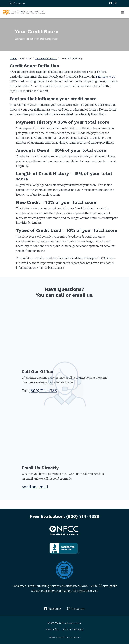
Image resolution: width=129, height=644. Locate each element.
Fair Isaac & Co (105, 77)
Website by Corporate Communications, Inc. (65, 638)
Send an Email (35, 487)
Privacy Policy (52, 629)
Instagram (76, 609)
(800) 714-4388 (17, 3)
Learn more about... (46, 58)
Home (13, 58)
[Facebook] (111, 3)
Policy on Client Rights (73, 629)
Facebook (52, 609)
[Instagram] (115, 3)
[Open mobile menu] (122, 13)
